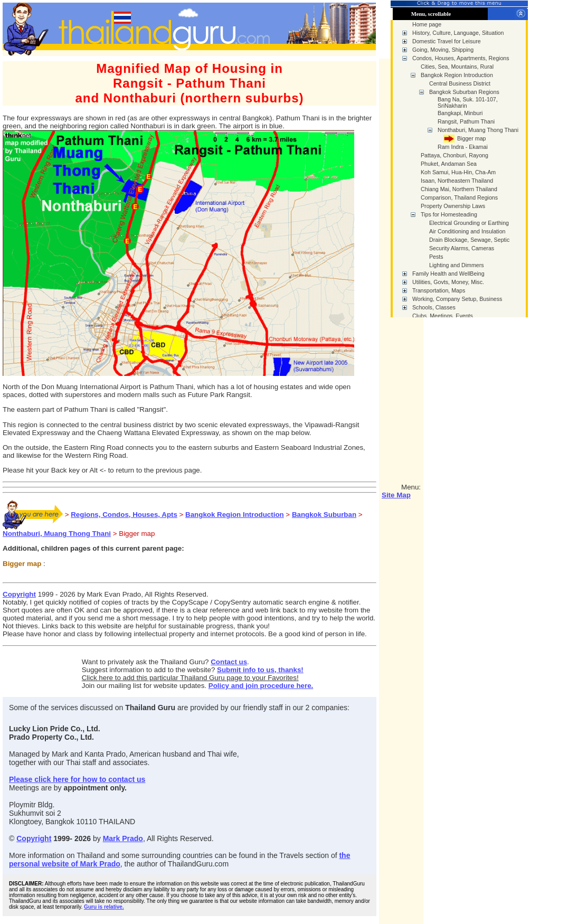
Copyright (19, 594)
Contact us (229, 662)
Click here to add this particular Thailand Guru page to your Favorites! (190, 678)
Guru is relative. (104, 907)
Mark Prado (123, 838)
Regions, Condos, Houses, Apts (124, 515)
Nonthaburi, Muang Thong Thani (57, 534)
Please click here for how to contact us (77, 779)
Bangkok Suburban (324, 515)
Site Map (396, 495)
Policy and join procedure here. (261, 686)
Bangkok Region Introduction (235, 515)
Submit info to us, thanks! (260, 670)
